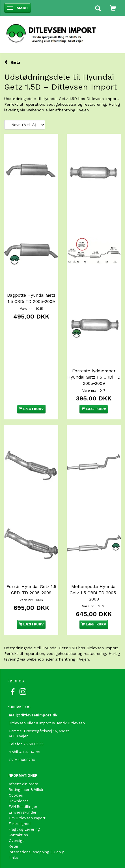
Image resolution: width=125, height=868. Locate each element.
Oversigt (16, 841)
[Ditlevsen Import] (62, 31)
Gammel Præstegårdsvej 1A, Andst (39, 731)
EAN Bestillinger (23, 807)
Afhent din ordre (23, 784)
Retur (14, 846)
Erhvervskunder (23, 812)
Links (13, 858)
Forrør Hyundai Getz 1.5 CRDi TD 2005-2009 (31, 590)
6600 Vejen (19, 736)
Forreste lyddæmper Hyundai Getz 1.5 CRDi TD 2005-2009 (94, 377)
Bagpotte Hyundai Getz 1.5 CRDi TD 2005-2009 (31, 298)
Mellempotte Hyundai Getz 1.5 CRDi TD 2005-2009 (94, 593)
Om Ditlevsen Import (27, 818)
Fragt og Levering (24, 829)
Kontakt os (18, 835)
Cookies (16, 795)
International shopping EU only (36, 852)
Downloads (19, 801)
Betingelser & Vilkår (26, 790)
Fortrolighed (20, 824)
